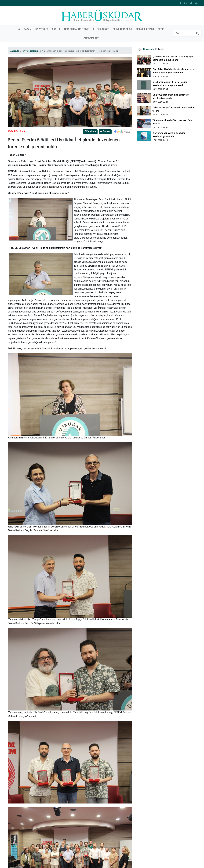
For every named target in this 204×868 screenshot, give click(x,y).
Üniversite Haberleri (32, 15)
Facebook (90, 96)
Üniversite (149, 13)
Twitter (105, 96)
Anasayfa (15, 15)
